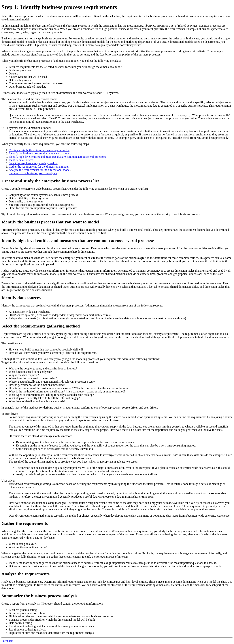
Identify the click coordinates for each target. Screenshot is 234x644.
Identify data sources (21, 160)
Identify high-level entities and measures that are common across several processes (57, 157)
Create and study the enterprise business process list (39, 150)
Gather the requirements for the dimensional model (39, 167)
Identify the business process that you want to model (39, 153)
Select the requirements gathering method (33, 163)
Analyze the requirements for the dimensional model (40, 170)
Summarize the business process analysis (33, 173)
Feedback (7, 641)
